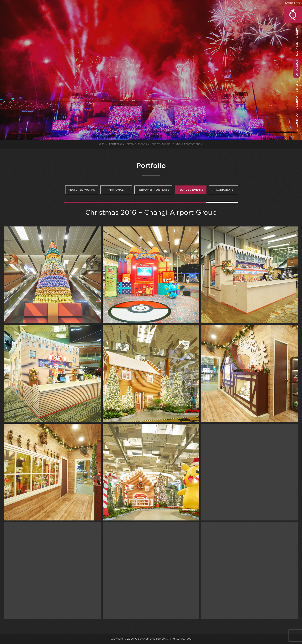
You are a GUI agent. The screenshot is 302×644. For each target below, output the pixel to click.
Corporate (225, 190)
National (116, 190)
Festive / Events (191, 190)
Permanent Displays (153, 190)
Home (101, 144)
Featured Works (82, 190)
